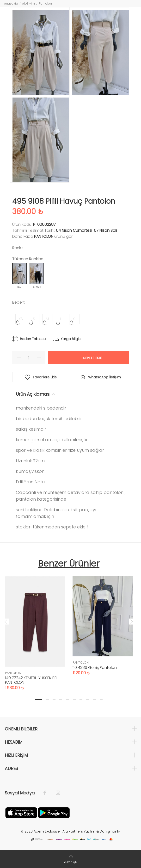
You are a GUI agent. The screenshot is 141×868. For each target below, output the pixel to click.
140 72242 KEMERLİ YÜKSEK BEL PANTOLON (31, 680)
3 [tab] (54, 699)
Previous (6, 621)
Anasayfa (11, 3)
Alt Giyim (28, 3)
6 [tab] (74, 699)
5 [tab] (67, 699)
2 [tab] (47, 699)
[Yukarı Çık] (70, 859)
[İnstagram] (55, 793)
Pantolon (45, 3)
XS (21, 319)
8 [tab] (88, 699)
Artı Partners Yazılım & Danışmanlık (91, 831)
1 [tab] (38, 699)
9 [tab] (94, 699)
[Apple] (21, 812)
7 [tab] (81, 699)
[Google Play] (54, 812)
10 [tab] (101, 699)
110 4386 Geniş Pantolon (95, 668)
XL (74, 319)
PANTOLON (44, 236)
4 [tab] (61, 699)
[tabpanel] (35, 628)
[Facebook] (47, 793)
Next (132, 621)
